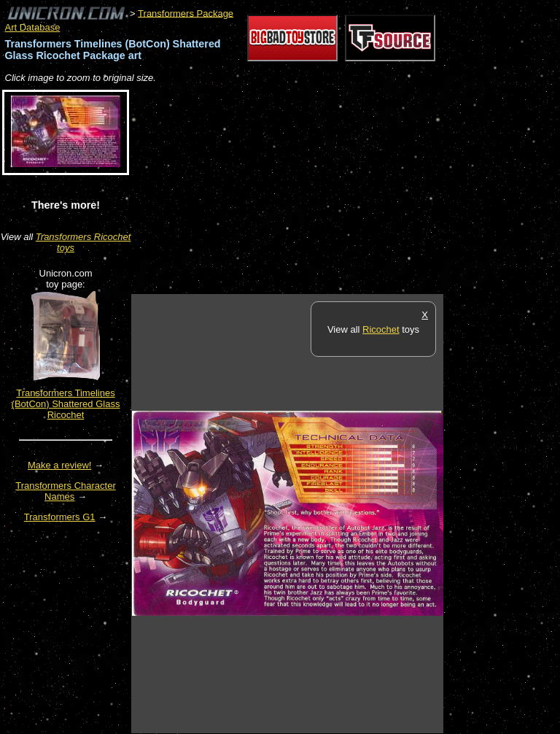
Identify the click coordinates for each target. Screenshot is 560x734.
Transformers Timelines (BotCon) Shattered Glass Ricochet (66, 404)
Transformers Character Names (66, 491)
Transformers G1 (60, 517)
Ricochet (381, 329)
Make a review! (59, 465)
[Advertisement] (302, 190)
